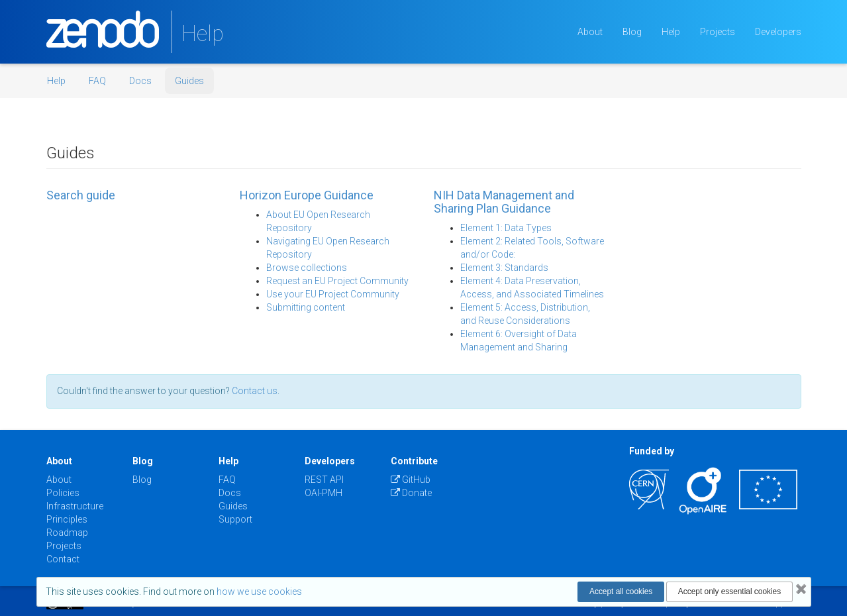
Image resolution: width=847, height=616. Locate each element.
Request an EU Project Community (337, 281)
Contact (63, 559)
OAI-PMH (324, 493)
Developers (778, 32)
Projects (718, 32)
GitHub (411, 480)
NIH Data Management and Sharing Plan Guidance (504, 202)
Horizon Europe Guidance (307, 195)
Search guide (81, 195)
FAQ (97, 81)
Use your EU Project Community (333, 294)
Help (671, 32)
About (590, 32)
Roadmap (67, 533)
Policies (63, 493)
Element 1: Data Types (506, 228)
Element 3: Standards (504, 268)
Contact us (255, 391)
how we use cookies (259, 591)
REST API (324, 480)
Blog (632, 32)
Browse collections (307, 268)
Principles (67, 519)
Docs (140, 81)
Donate (411, 493)
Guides (189, 81)
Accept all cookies (621, 591)
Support (235, 519)
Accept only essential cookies (729, 591)
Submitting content (306, 307)
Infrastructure (75, 506)
